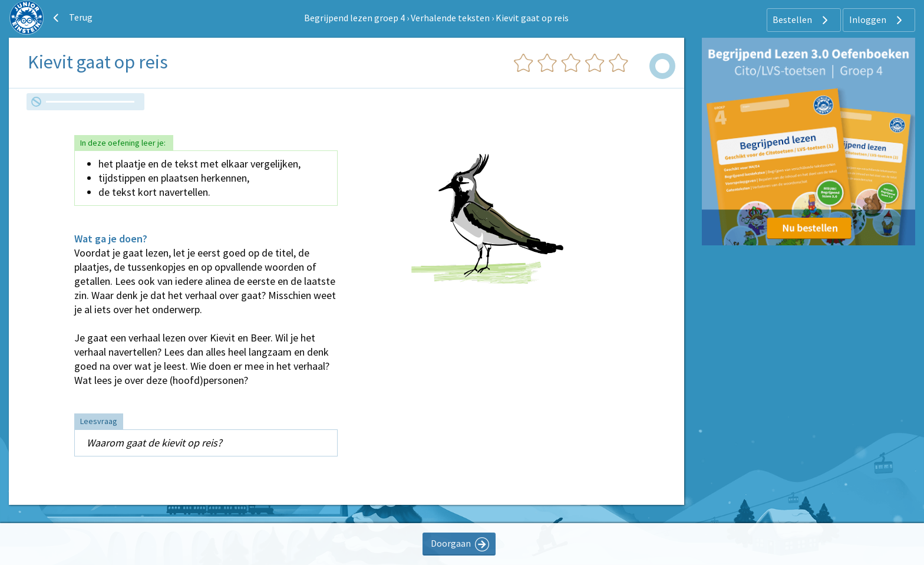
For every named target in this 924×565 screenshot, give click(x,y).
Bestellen (802, 20)
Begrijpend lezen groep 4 (354, 18)
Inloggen (877, 20)
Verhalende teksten (450, 18)
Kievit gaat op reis (532, 18)
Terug (71, 18)
